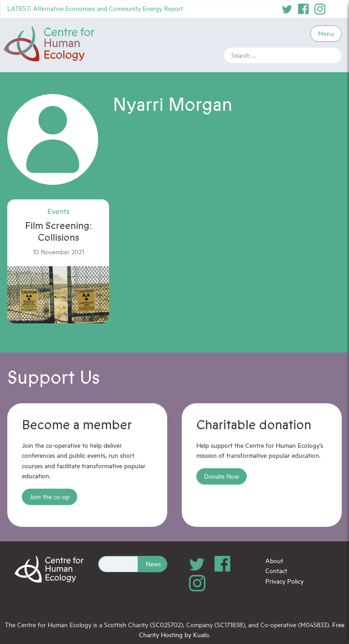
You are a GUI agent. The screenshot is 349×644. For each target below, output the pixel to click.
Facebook (304, 9)
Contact (276, 571)
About (274, 561)
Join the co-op (50, 497)
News (153, 564)
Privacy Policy (284, 581)
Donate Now (222, 476)
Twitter (287, 9)
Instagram (320, 9)
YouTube (336, 9)
